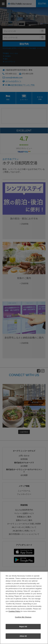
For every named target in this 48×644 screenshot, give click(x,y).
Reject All (23, 627)
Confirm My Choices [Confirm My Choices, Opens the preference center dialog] (23, 617)
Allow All (23, 636)
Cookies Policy (14, 611)
